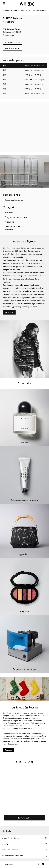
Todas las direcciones (21, 11)
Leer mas (9, 312)
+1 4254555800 (12, 43)
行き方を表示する (12, 49)
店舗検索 (6, 11)
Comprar (8, 750)
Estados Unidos (39, 11)
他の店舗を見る (25, 818)
